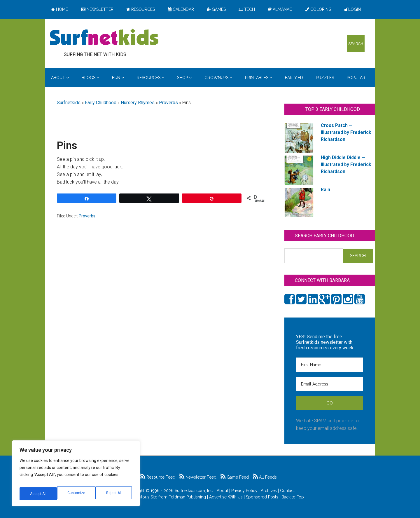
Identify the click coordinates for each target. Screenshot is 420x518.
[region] (76, 476)
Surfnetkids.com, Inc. (194, 491)
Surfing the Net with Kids (104, 38)
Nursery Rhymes (138, 103)
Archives (269, 491)
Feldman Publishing (187, 497)
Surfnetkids (69, 103)
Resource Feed (158, 477)
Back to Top (293, 497)
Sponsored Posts (262, 497)
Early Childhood (101, 103)
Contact (287, 491)
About (222, 491)
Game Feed (235, 477)
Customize (38, 494)
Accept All (114, 494)
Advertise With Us (226, 497)
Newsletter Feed (198, 477)
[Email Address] (330, 384)
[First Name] (330, 365)
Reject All (77, 494)
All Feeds (265, 477)
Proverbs (168, 103)
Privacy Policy (244, 491)
